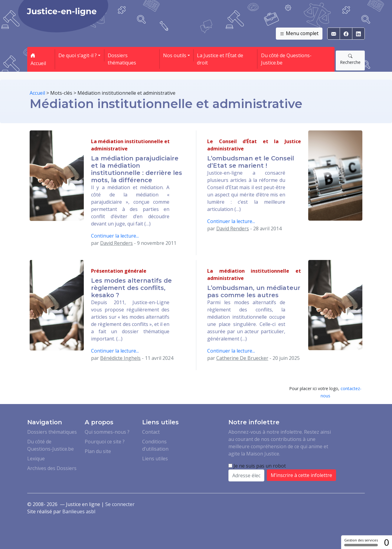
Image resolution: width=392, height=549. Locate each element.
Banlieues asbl (79, 511)
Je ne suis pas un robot (257, 466)
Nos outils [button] (175, 55)
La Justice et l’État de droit (220, 59)
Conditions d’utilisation (155, 445)
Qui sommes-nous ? (107, 432)
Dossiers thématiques (122, 59)
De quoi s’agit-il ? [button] (78, 55)
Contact (151, 432)
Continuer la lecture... (115, 236)
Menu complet (299, 34)
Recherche (350, 59)
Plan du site (98, 451)
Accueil (38, 59)
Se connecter (120, 504)
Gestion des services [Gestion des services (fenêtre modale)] (361, 542)
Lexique (36, 459)
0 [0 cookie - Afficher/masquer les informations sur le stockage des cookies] (386, 542)
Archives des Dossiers (52, 468)
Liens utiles (155, 459)
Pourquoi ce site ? (105, 442)
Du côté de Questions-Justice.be (286, 59)
